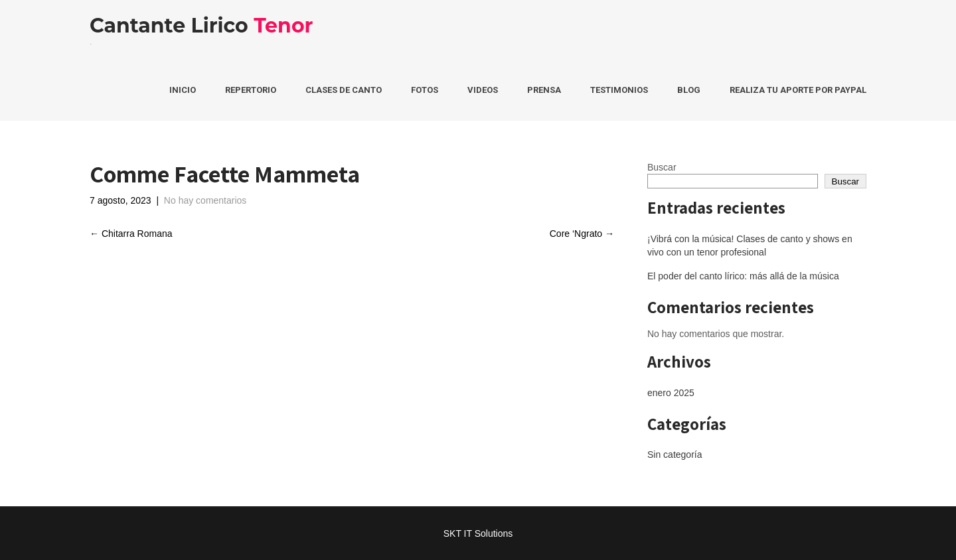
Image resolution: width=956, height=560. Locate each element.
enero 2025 (671, 393)
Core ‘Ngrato (582, 234)
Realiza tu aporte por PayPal (798, 90)
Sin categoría (675, 455)
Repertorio (251, 90)
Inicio (183, 90)
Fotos (425, 90)
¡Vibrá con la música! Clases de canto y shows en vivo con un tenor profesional (750, 245)
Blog (689, 90)
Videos (483, 90)
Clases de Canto (344, 90)
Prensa (544, 90)
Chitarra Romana (131, 234)
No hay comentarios (205, 200)
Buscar (662, 167)
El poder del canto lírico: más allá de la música (743, 276)
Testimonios (619, 90)
